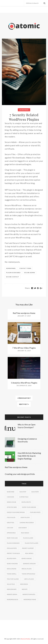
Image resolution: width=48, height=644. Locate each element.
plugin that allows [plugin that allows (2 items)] (31, 543)
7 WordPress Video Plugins (24, 348)
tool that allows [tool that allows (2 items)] (13, 579)
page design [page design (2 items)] (25, 533)
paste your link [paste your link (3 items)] (12, 538)
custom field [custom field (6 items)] (24, 497)
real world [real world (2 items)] (29, 553)
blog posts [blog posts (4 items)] (35, 492)
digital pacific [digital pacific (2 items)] (26, 502)
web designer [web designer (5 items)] (12, 589)
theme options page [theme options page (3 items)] (28, 574)
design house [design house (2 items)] (12, 502)
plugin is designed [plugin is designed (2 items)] (13, 543)
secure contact (13, 277)
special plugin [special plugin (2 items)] (27, 569)
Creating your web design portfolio (20, 474)
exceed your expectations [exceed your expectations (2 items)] (16, 512)
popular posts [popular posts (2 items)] (12, 548)
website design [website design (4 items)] (12, 594)
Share (27, 288)
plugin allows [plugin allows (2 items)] (28, 538)
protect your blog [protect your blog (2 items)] (13, 553)
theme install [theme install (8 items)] (12, 574)
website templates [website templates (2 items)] (29, 594)
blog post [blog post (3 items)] (23, 492)
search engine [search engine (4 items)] (27, 558)
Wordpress (24, 110)
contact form (25, 268)
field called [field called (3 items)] (11, 517)
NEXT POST (24, 404)
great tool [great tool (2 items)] (11, 523)
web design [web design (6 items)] (24, 584)
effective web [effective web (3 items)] (12, 507)
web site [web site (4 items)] (25, 589)
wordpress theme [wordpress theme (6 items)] (30, 599)
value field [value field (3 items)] (11, 584)
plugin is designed (13, 273)
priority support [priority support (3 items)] (28, 548)
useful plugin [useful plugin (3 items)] (29, 579)
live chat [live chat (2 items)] (10, 528)
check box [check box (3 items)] (10, 497)
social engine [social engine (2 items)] (12, 569)
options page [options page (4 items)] (11, 533)
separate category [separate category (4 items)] (29, 564)
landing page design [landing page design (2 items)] (27, 523)
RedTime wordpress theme (24, 313)
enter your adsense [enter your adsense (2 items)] (29, 507)
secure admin (30, 273)
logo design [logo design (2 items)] (23, 528)
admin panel (11, 268)
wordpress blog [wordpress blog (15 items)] (13, 599)
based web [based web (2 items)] (11, 492)
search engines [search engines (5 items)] (12, 564)
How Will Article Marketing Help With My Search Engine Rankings (29, 456)
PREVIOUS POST (24, 398)
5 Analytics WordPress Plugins (24, 383)
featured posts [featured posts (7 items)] (35, 512)
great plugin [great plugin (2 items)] (25, 517)
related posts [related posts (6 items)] (12, 558)
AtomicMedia (25, 639)
